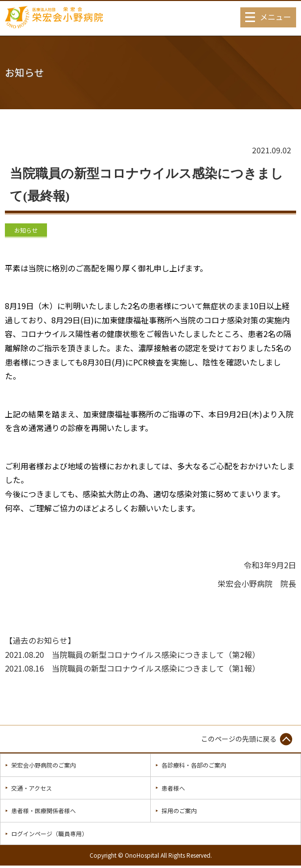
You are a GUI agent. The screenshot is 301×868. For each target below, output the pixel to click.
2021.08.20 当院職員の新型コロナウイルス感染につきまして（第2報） (132, 655)
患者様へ (173, 788)
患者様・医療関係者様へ (44, 810)
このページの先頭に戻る (239, 739)
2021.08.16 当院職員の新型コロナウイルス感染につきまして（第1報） (132, 668)
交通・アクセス (32, 788)
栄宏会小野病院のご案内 (44, 765)
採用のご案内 (179, 810)
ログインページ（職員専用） (49, 833)
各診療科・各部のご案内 (194, 765)
